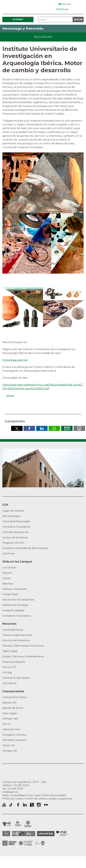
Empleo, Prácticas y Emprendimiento (23, 657)
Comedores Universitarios (17, 616)
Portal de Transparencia (15, 532)
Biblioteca (8, 584)
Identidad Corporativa (14, 740)
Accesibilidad (18, 795)
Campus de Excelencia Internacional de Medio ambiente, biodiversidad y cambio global (28, 824)
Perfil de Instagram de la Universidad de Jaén (39, 805)
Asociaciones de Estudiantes (18, 600)
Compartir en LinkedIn (42, 428)
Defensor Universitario (15, 589)
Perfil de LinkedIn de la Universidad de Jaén (25, 805)
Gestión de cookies (36, 799)
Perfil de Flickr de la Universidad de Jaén (46, 805)
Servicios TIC (9, 667)
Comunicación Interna (15, 697)
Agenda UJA (9, 703)
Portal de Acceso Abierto (16, 678)
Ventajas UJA (10, 751)
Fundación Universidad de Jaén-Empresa (25, 548)
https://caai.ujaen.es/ (15, 360)
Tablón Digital (10, 651)
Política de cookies (13, 799)
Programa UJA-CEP (13, 543)
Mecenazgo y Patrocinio (23, 29)
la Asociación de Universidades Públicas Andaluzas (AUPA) (9, 843)
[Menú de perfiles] (62, 9)
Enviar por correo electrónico (67, 428)
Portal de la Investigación (16, 527)
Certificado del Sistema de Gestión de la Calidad (40, 843)
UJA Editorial (9, 683)
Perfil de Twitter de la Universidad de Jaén (32, 805)
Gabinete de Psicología (15, 605)
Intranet (18, 19)
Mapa (5, 795)
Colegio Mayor (10, 594)
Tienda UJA (9, 745)
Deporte (7, 573)
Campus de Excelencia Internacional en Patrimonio (7, 824)
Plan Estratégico (12, 516)
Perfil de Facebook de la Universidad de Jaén (18, 805)
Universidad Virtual (13, 630)
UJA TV (6, 724)
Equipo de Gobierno (13, 511)
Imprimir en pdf (79, 428)
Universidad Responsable (16, 521)
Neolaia (24, 834)
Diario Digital (9, 713)
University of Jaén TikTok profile (11, 805)
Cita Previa (8, 554)
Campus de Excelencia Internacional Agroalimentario (18, 824)
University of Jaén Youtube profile (4, 805)
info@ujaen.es (10, 792)
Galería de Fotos (11, 729)
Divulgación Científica (14, 735)
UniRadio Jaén (10, 719)
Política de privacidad (53, 795)
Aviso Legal (33, 795)
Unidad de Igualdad (13, 610)
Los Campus (9, 567)
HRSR (6, 834)
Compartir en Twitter (17, 428)
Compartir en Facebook (29, 428)
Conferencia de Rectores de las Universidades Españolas (62, 834)
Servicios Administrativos (16, 640)
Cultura (6, 578)
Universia (46, 834)
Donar (10, 396)
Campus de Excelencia (15, 538)
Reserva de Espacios (14, 662)
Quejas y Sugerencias (60, 799)
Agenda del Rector (13, 708)
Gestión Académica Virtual (17, 635)
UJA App (7, 673)
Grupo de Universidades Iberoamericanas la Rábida (26, 843)
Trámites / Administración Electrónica (23, 646)
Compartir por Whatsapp (54, 428)
